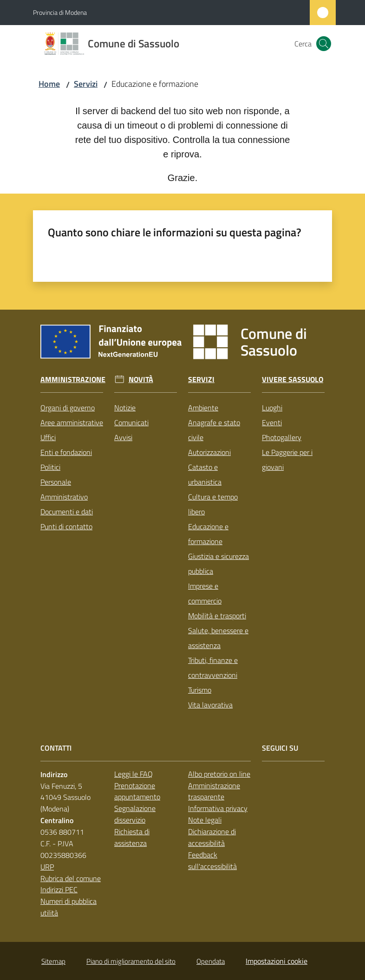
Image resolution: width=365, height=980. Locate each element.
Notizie (125, 408)
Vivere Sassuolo (293, 380)
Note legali (205, 820)
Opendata (211, 961)
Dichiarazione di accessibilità (212, 837)
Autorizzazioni (209, 452)
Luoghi (272, 408)
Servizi (86, 84)
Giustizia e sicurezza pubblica (218, 564)
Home (49, 84)
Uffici (48, 437)
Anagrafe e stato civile (214, 430)
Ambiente (203, 408)
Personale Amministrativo (64, 489)
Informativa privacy (218, 808)
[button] (324, 44)
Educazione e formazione (208, 534)
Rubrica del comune (71, 878)
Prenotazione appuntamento (137, 791)
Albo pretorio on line (219, 774)
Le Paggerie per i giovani (287, 460)
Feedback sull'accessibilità (212, 860)
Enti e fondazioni (66, 452)
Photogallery (282, 437)
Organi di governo (68, 408)
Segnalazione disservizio (135, 814)
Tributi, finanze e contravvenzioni (213, 668)
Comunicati (131, 422)
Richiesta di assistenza (132, 837)
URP (47, 867)
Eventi (272, 422)
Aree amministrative (72, 422)
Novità (141, 380)
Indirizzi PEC (59, 889)
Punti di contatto (66, 526)
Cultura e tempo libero (213, 504)
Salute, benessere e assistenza (218, 638)
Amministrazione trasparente (214, 791)
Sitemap (53, 961)
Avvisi (123, 437)
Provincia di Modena (60, 12)
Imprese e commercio (205, 593)
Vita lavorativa (210, 705)
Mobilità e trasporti (217, 616)
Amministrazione (73, 380)
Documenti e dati (67, 512)
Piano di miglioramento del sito (131, 961)
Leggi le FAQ (134, 774)
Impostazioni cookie (277, 961)
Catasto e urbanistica (205, 474)
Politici (50, 467)
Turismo (200, 690)
